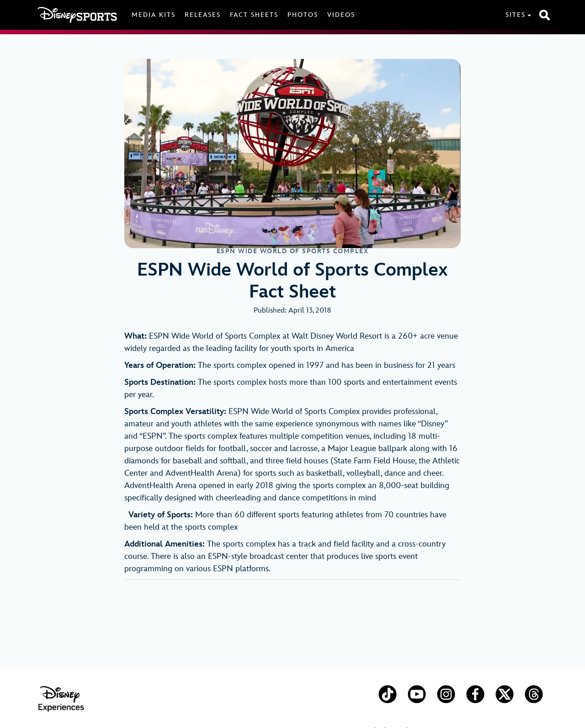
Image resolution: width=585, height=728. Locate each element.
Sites (516, 15)
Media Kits (154, 15)
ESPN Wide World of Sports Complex (293, 251)
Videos (341, 15)
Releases (203, 15)
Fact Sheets (254, 15)
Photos (303, 15)
